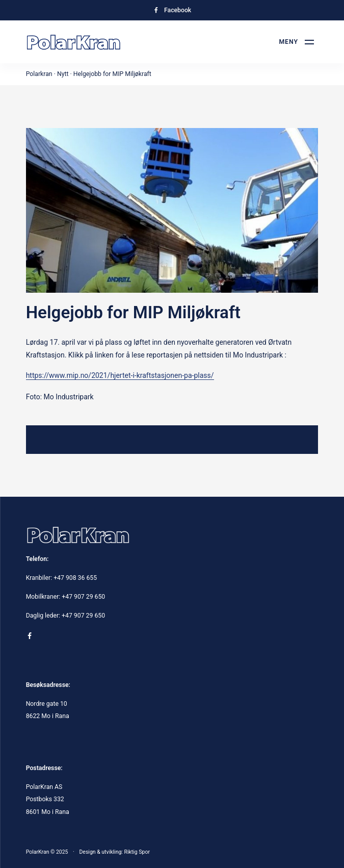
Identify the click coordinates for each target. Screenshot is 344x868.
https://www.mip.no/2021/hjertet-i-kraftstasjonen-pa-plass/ (120, 375)
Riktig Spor (137, 852)
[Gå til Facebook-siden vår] (172, 10)
